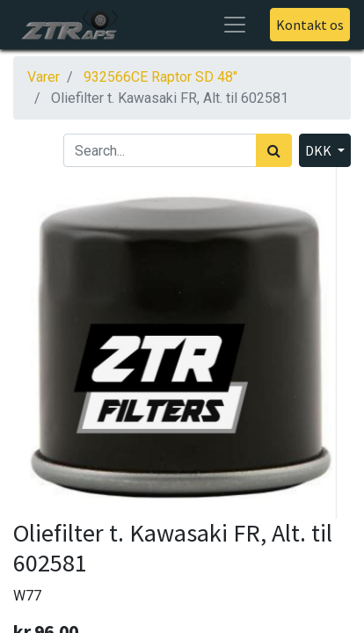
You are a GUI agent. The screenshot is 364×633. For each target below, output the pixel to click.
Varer (44, 77)
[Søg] (274, 150)
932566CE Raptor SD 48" (160, 77)
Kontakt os (310, 25)
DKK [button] (320, 150)
